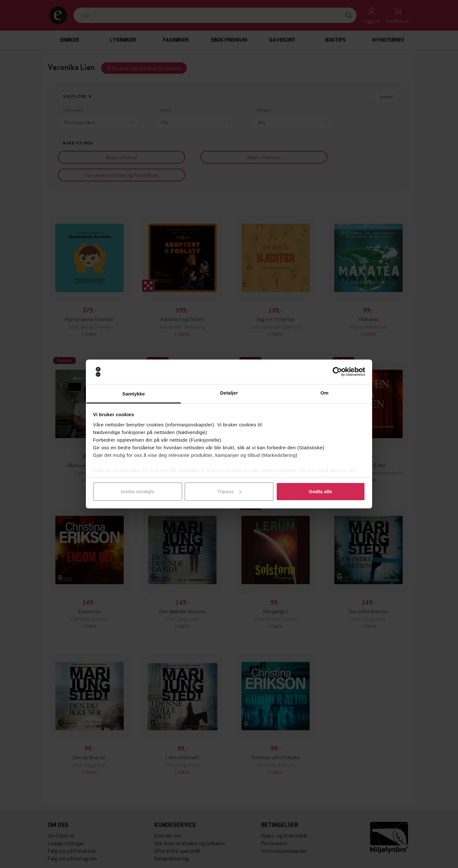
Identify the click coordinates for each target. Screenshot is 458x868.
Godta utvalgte (137, 491)
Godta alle (321, 491)
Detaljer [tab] (229, 393)
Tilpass (229, 491)
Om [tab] (324, 393)
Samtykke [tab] (134, 394)
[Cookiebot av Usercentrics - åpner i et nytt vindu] (337, 372)
